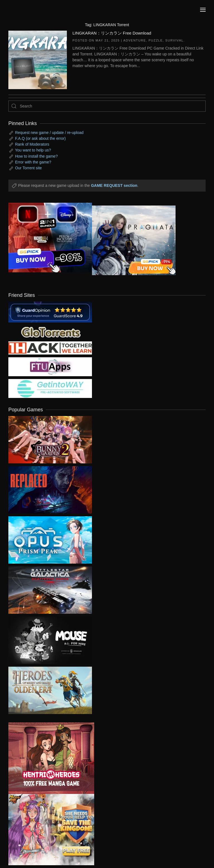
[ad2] (47, 758)
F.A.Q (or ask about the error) (40, 138)
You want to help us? (33, 150)
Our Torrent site (28, 168)
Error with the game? (33, 162)
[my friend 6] (50, 366)
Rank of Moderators (32, 144)
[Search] (107, 106)
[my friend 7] (50, 388)
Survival (174, 40)
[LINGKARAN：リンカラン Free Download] (38, 59)
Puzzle (156, 40)
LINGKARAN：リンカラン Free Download (112, 33)
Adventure (134, 40)
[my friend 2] (50, 332)
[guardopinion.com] (50, 312)
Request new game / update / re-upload (49, 133)
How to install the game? (36, 156)
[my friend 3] (50, 348)
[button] (203, 10)
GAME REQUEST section (114, 185)
